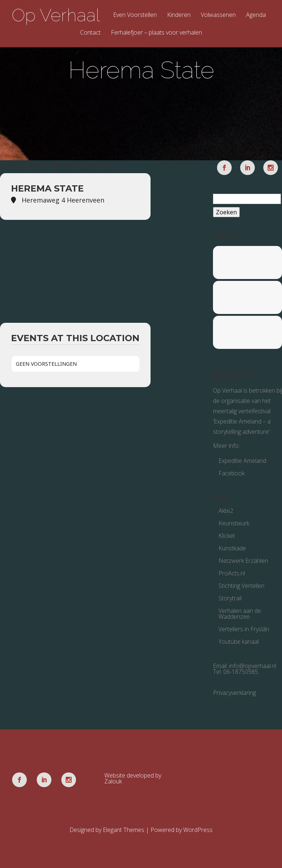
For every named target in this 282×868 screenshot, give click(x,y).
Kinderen (179, 15)
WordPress (198, 830)
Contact (90, 33)
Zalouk (113, 781)
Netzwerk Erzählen (243, 561)
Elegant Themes (124, 830)
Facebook (232, 473)
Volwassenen (218, 15)
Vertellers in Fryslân (244, 629)
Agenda (256, 15)
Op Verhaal (56, 15)
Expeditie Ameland (242, 461)
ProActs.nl (232, 573)
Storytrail (230, 598)
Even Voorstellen (135, 15)
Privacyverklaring (234, 693)
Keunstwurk (234, 523)
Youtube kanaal (239, 642)
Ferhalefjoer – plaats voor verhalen (156, 33)
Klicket (227, 536)
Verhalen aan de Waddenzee (240, 614)
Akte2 (226, 511)
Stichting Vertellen (241, 586)
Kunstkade (232, 548)
